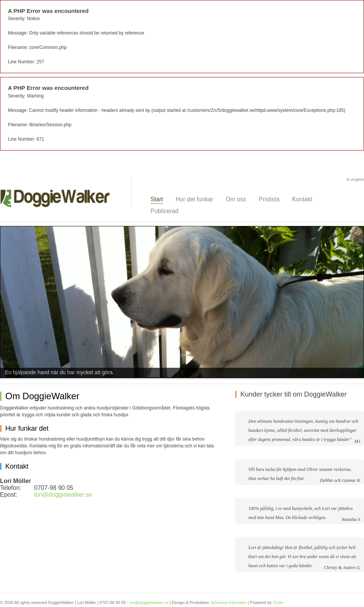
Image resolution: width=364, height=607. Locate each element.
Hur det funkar (194, 199)
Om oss (236, 199)
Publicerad (165, 211)
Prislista (269, 199)
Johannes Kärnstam (228, 602)
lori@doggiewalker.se (63, 495)
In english (355, 179)
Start (157, 199)
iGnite (278, 602)
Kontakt (302, 199)
